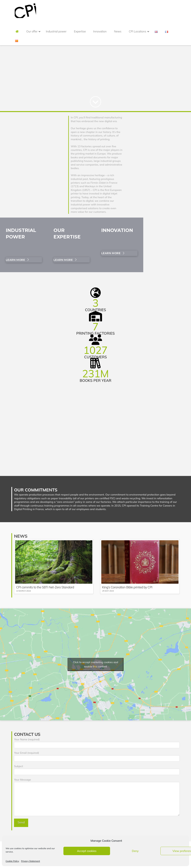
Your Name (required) (97, 742)
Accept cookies (87, 851)
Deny (135, 851)
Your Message (97, 782)
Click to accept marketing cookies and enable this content (95, 664)
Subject (97, 769)
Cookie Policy (12, 861)
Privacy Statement (31, 861)
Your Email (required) (97, 756)
